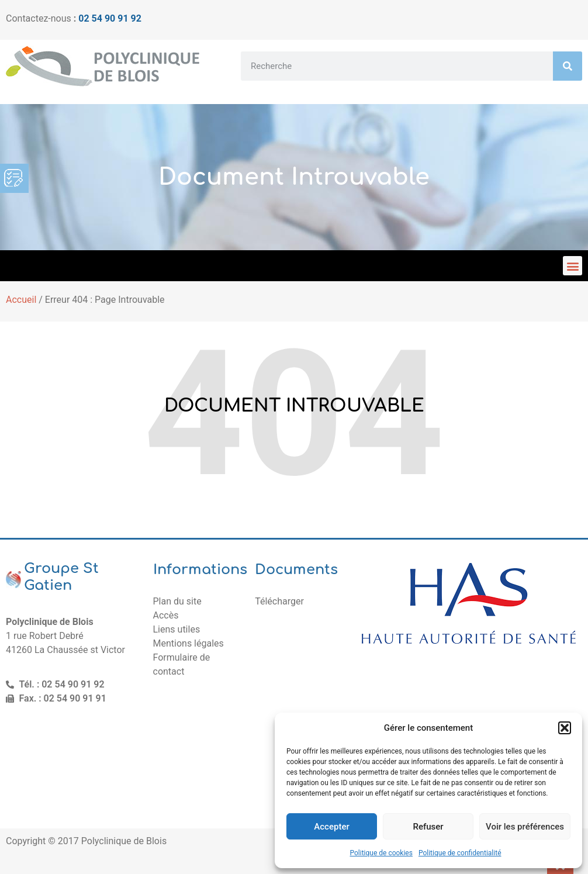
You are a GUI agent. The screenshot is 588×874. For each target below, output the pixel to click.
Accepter (331, 827)
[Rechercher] (568, 66)
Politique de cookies (381, 853)
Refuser (428, 827)
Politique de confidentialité (460, 853)
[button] (565, 728)
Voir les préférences (525, 827)
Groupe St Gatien (61, 577)
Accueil (21, 300)
